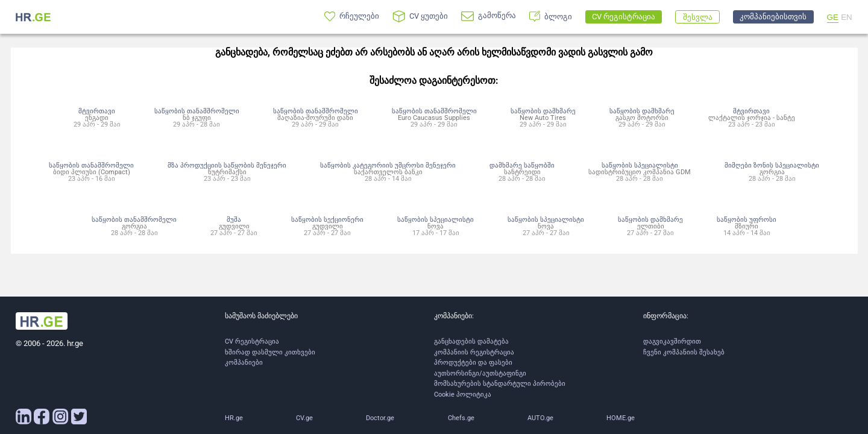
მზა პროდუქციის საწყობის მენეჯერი (227, 165)
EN (847, 17)
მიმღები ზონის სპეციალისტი (772, 165)
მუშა (234, 219)
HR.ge (234, 418)
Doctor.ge (380, 418)
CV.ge (304, 418)
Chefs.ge (461, 418)
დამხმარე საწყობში (522, 165)
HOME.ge (621, 418)
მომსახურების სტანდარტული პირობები (500, 384)
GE (833, 17)
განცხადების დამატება (471, 341)
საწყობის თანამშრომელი (197, 111)
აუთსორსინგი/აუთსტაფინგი (480, 373)
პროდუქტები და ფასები (473, 363)
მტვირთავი (97, 111)
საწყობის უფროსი (747, 219)
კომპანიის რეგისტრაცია (474, 352)
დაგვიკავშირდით (672, 341)
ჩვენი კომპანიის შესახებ (684, 352)
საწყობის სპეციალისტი (640, 165)
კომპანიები (244, 363)
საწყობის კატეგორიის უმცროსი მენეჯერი (388, 165)
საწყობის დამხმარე (543, 111)
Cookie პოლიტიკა (463, 395)
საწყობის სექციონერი (327, 219)
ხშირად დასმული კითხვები (270, 352)
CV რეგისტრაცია (252, 341)
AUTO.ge (540, 418)
